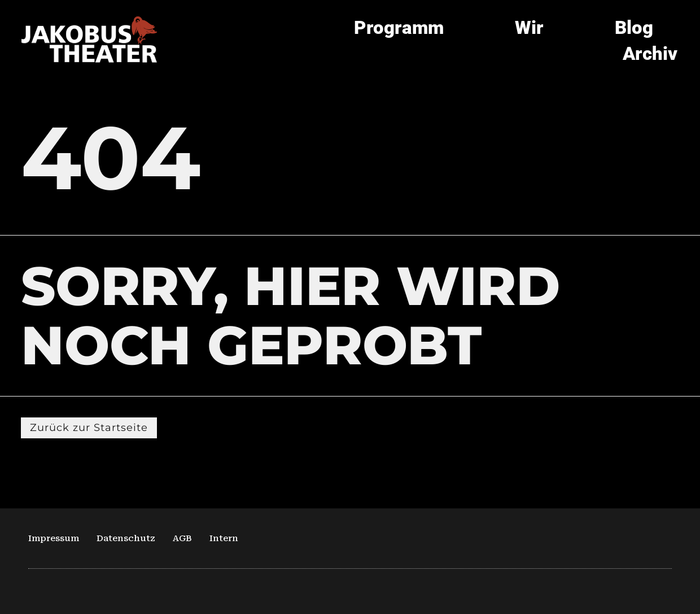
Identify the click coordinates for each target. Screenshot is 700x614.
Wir (529, 27)
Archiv (650, 53)
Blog (634, 27)
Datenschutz (126, 538)
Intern (224, 538)
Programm (399, 27)
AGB (182, 538)
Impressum (54, 538)
